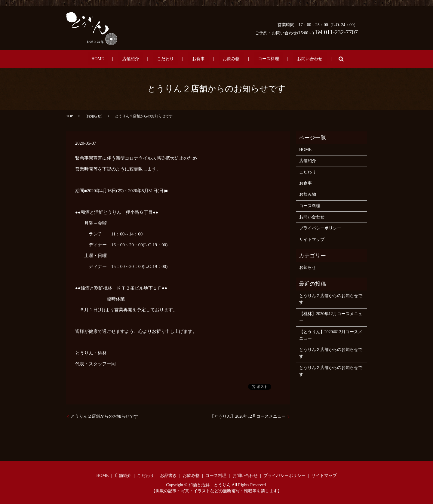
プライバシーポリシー (320, 228)
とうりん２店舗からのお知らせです (104, 416)
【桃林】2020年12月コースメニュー (331, 317)
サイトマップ (312, 240)
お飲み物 (223, 59)
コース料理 (252, 59)
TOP (69, 116)
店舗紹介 (147, 59)
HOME (122, 59)
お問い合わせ (286, 59)
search (313, 59)
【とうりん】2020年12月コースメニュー (248, 416)
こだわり (174, 59)
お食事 (198, 59)
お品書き (168, 476)
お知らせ (94, 116)
